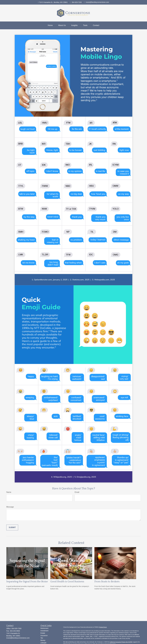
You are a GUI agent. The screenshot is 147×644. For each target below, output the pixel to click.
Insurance (44, 635)
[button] (50, 25)
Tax (42, 638)
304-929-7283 (76, 2)
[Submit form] (12, 527)
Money (43, 640)
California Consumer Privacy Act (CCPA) (121, 642)
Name (9, 492)
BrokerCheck (103, 627)
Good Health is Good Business (67, 582)
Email (77, 492)
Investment (44, 631)
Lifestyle (43, 643)
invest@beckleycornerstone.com (96, 2)
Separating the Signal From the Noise (27, 582)
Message (10, 507)
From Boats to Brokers (107, 582)
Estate (43, 633)
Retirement (44, 628)
